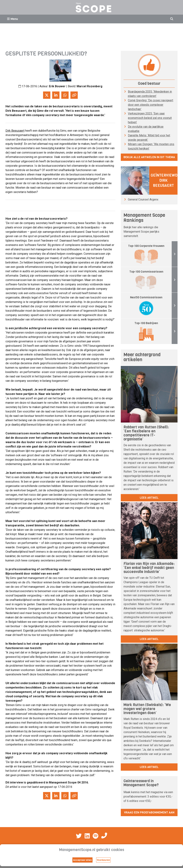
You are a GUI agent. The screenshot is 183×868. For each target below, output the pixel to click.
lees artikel (149, 498)
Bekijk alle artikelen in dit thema (149, 157)
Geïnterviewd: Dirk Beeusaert (165, 180)
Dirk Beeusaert (15, 131)
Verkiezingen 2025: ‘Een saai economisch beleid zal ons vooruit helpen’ (150, 118)
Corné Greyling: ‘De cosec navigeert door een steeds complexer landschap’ (151, 105)
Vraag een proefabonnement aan (149, 812)
